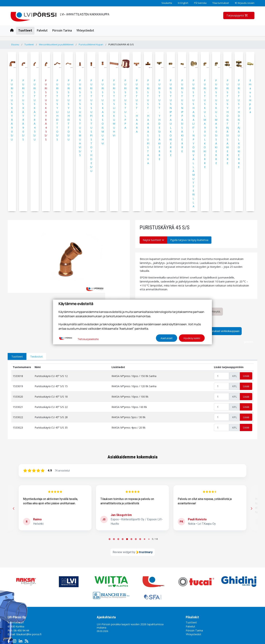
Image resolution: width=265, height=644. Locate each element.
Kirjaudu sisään (245, 3)
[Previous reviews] (13, 508)
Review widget (122, 552)
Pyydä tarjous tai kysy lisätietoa (189, 240)
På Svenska (200, 3)
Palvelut (42, 31)
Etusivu (15, 45)
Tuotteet (25, 31)
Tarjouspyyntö (237, 15)
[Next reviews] (251, 508)
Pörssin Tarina (62, 31)
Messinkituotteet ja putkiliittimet (56, 45)
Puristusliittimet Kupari (91, 45)
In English (183, 3)
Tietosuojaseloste (88, 339)
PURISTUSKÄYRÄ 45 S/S (121, 45)
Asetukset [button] (167, 338)
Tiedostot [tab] (36, 356)
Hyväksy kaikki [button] (192, 338)
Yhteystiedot (85, 31)
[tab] (110, 539)
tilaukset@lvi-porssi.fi (29, 634)
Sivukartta (167, 3)
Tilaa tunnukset (221, 3)
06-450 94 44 (21, 630)
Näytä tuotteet (153, 240)
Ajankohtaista (106, 617)
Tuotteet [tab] (17, 356)
